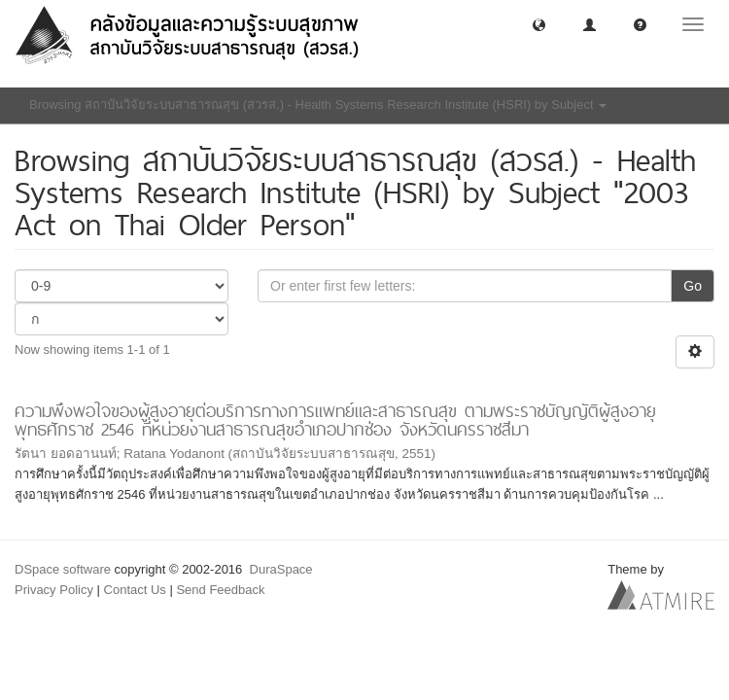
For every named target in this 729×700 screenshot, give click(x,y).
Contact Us (135, 590)
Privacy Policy (54, 590)
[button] (539, 24)
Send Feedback (220, 590)
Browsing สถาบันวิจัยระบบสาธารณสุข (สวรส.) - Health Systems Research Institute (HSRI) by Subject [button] (318, 105)
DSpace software (63, 569)
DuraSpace (281, 569)
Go (693, 286)
